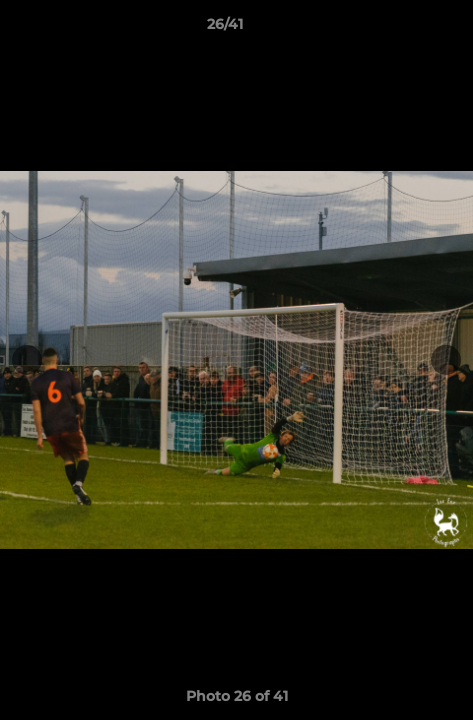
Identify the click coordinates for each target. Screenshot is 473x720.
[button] (401, 29)
